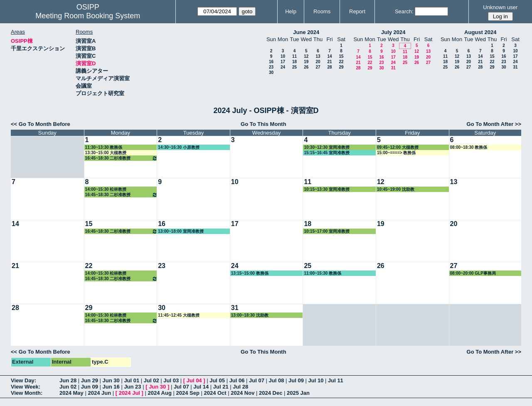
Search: (404, 11)
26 (306, 67)
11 (294, 56)
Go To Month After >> (494, 124)
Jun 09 (90, 387)
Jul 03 (171, 380)
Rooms (322, 11)
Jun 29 (90, 380)
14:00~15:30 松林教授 (106, 189)
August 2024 (480, 32)
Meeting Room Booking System (88, 16)
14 (329, 56)
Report (357, 11)
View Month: (27, 393)
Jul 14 (201, 387)
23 (271, 67)
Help (291, 11)
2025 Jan (298, 393)
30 (271, 73)
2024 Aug (160, 393)
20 (318, 62)
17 (283, 62)
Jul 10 (316, 380)
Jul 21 (221, 387)
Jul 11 (336, 380)
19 (306, 62)
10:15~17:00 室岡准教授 (327, 231)
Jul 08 (277, 380)
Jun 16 (111, 387)
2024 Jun (99, 393)
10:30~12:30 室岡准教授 (327, 147)
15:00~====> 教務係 (396, 153)
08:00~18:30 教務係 (469, 147)
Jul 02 (151, 380)
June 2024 (306, 32)
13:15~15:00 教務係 (250, 273)
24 (283, 67)
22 (341, 62)
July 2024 (393, 32)
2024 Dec (271, 393)
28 (329, 67)
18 (294, 62)
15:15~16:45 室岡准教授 (327, 153)
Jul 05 (217, 380)
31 (393, 68)
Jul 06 (237, 380)
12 (306, 56)
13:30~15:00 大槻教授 (106, 153)
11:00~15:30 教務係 (323, 273)
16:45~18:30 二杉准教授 (122, 158)
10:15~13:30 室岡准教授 (327, 189)
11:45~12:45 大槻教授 (179, 315)
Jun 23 (132, 387)
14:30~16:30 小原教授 (179, 147)
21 (329, 62)
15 (341, 56)
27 (318, 67)
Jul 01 (132, 380)
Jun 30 (111, 380)
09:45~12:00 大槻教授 (398, 147)
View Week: (26, 387)
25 (294, 67)
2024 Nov (243, 393)
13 (318, 56)
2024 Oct (215, 393)
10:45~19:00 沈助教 (396, 189)
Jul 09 (296, 380)
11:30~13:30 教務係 (104, 147)
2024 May (71, 393)
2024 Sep (187, 393)
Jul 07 (257, 380)
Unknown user (500, 7)
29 (341, 67)
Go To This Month (264, 124)
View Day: (23, 380)
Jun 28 (68, 380)
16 (271, 62)
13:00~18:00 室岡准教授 (181, 231)
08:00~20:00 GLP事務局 (473, 273)
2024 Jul (129, 393)
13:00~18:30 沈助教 (250, 315)
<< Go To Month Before (41, 124)
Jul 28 (240, 387)
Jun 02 (68, 387)
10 (283, 56)
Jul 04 (194, 380)
